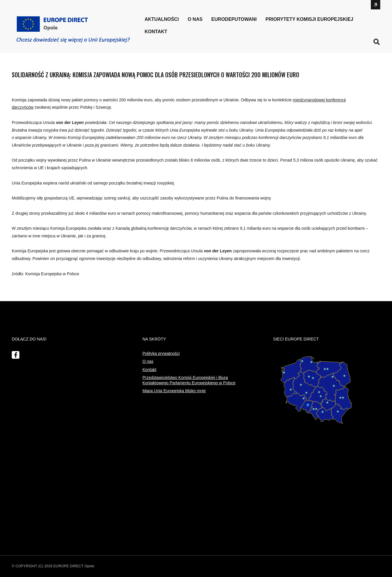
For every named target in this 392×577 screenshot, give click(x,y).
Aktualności (162, 19)
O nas (148, 361)
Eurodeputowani (234, 19)
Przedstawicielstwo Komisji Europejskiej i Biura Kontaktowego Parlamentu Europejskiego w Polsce (189, 380)
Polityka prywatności (161, 353)
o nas (195, 19)
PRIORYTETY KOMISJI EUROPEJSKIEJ (310, 19)
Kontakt (156, 32)
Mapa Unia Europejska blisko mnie (174, 391)
